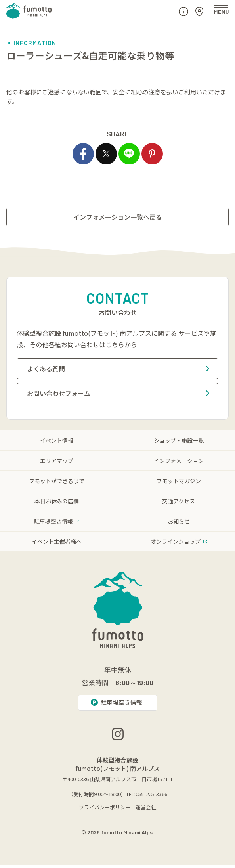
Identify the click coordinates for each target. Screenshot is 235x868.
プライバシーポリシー (105, 810)
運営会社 (146, 810)
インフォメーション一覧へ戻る (118, 217)
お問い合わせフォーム (118, 393)
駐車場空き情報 (117, 702)
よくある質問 (118, 369)
